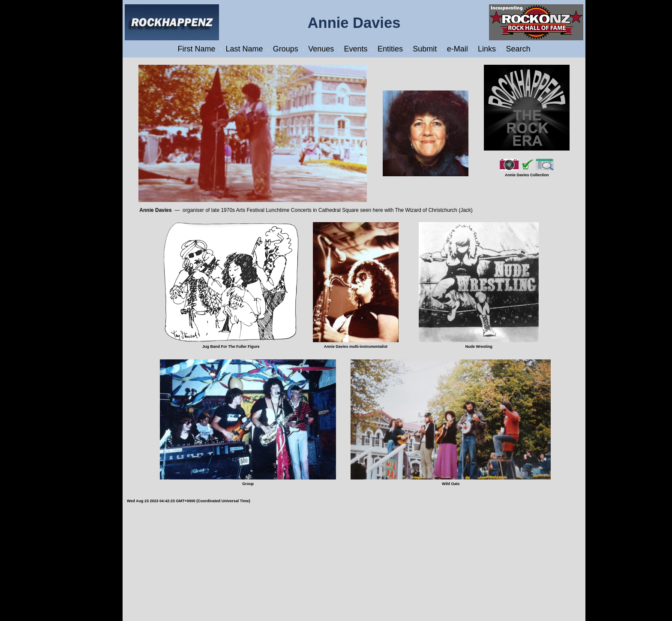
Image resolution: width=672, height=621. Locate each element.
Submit (425, 49)
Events (356, 49)
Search (518, 49)
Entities (390, 49)
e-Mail (457, 49)
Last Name (244, 49)
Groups (286, 49)
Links (487, 49)
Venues (321, 49)
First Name (197, 49)
